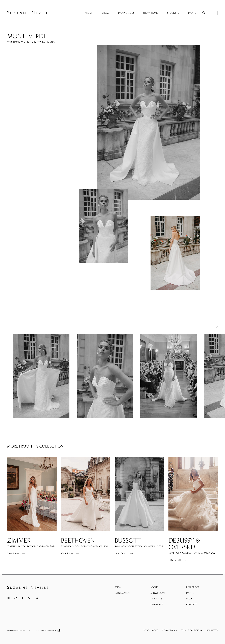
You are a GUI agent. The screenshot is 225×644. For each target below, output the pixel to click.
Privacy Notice (150, 630)
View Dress (16, 560)
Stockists (173, 13)
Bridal (105, 13)
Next (216, 326)
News (189, 599)
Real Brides (193, 587)
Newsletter (212, 630)
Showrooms (151, 13)
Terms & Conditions (192, 630)
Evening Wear (126, 13)
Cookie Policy (170, 630)
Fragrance (157, 604)
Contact (191, 604)
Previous (208, 326)
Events (192, 13)
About (89, 13)
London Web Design (46, 631)
